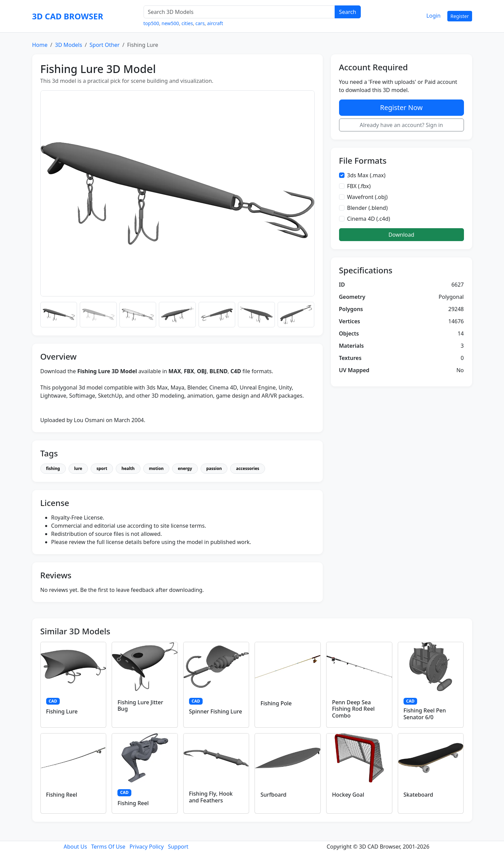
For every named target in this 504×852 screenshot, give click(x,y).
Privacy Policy (146, 847)
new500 (170, 23)
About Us (75, 847)
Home (40, 45)
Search (348, 12)
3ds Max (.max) (366, 175)
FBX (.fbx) (359, 186)
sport (102, 468)
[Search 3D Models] (239, 12)
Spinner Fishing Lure (216, 711)
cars (200, 23)
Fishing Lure (62, 711)
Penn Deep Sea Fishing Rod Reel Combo (353, 709)
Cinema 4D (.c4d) (369, 219)
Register (460, 16)
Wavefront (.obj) (368, 197)
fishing (53, 468)
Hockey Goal (348, 795)
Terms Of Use (108, 847)
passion (214, 468)
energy (185, 468)
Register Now (401, 107)
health (128, 468)
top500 (151, 23)
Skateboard (418, 795)
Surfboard (273, 795)
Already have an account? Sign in (402, 125)
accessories (247, 468)
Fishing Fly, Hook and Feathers (211, 797)
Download (401, 235)
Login (433, 16)
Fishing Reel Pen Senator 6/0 (425, 714)
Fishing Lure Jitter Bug (140, 705)
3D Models (69, 45)
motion (156, 468)
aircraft (215, 23)
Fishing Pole (276, 703)
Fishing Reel (62, 795)
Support (178, 847)
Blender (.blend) (368, 208)
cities (187, 23)
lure (78, 468)
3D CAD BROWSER (68, 16)
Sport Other (105, 45)
